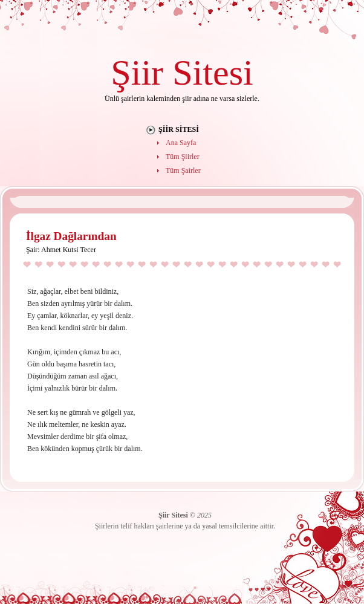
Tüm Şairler (183, 170)
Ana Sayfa (181, 143)
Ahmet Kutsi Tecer (69, 250)
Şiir (137, 72)
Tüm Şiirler (183, 157)
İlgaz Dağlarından (71, 236)
